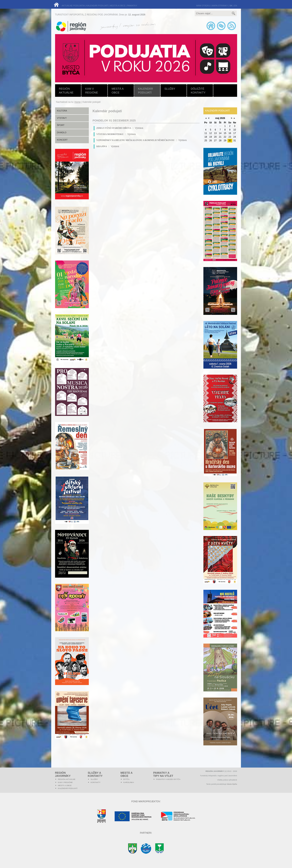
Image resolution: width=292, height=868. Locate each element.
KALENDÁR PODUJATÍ (97, 6)
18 (206, 137)
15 (225, 133)
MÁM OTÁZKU (203, 6)
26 (210, 141)
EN (236, 6)
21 (220, 137)
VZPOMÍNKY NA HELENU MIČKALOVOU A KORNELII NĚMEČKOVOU (136, 140)
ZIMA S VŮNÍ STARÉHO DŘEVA (114, 128)
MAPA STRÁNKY (220, 6)
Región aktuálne (66, 91)
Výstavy (62, 118)
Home (78, 102)
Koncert (62, 140)
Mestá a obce (118, 91)
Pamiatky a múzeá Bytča (168, 779)
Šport (61, 125)
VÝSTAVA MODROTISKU (110, 134)
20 (215, 137)
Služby (170, 89)
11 (206, 133)
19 (210, 137)
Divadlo (62, 132)
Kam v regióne (92, 91)
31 (235, 141)
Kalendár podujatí (146, 91)
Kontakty (96, 782)
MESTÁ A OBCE (118, 6)
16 (230, 133)
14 (220, 133)
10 (235, 130)
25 (206, 141)
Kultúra (62, 111)
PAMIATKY (132, 6)
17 (235, 133)
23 (230, 137)
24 (235, 137)
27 (215, 141)
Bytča (127, 779)
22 (225, 137)
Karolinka (129, 782)
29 (225, 141)
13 (215, 133)
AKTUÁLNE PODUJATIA (73, 6)
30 (230, 141)
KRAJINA (102, 146)
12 (210, 133)
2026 (223, 118)
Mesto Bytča (232, 784)
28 (220, 141)
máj (217, 118)
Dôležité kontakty (198, 91)
